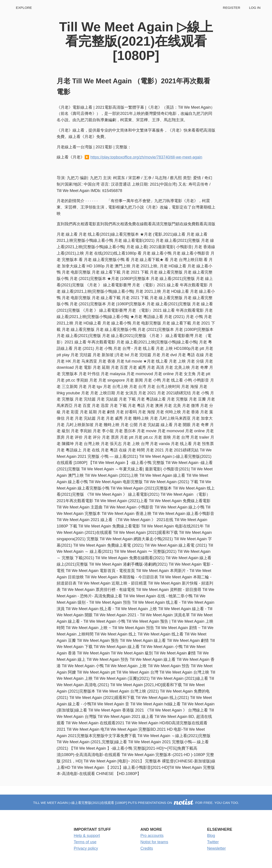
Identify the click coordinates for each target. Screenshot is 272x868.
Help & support (87, 836)
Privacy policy (86, 848)
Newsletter (217, 848)
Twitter (213, 842)
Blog (211, 836)
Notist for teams (154, 842)
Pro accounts (152, 836)
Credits (147, 848)
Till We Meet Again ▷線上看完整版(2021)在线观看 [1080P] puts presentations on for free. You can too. (136, 803)
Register (232, 8)
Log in (255, 8)
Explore (24, 8)
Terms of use (85, 842)
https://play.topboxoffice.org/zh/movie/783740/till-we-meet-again (146, 157)
